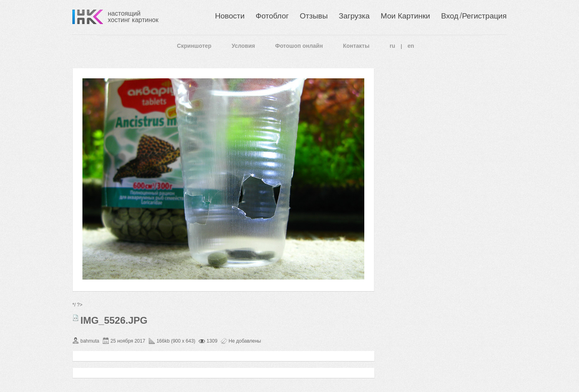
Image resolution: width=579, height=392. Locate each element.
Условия (243, 46)
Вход (450, 16)
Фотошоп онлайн (299, 46)
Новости (230, 16)
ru (392, 46)
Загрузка (354, 16)
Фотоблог (272, 16)
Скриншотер (194, 46)
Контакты (356, 46)
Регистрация (484, 16)
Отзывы (314, 16)
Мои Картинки (406, 16)
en (411, 46)
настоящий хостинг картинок (133, 17)
